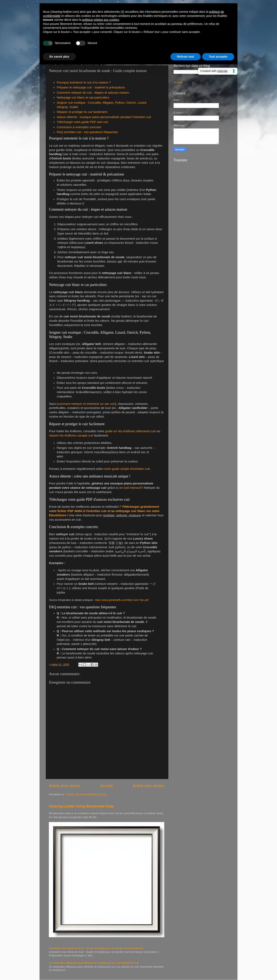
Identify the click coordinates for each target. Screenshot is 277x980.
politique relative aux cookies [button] (101, 20)
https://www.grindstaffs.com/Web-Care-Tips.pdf (122, 600)
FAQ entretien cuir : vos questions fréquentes (87, 132)
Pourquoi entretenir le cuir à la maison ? (84, 82)
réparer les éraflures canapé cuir (71, 435)
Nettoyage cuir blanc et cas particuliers (83, 98)
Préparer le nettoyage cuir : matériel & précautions (91, 87)
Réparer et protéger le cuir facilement (82, 112)
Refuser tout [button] (185, 57)
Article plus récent (64, 786)
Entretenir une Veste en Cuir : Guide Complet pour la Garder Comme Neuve (96, 948)
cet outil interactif (130, 488)
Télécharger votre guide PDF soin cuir (82, 122)
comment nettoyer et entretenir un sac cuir (86, 404)
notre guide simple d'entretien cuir (127, 469)
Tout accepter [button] (218, 57)
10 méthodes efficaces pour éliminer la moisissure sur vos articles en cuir (94, 963)
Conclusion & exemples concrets (79, 127)
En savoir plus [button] (59, 57)
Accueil (106, 786)
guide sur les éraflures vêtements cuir (130, 431)
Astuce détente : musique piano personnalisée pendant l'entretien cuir (104, 117)
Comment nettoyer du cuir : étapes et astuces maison (93, 93)
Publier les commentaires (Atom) (86, 794)
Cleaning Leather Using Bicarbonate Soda (81, 806)
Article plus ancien (148, 786)
